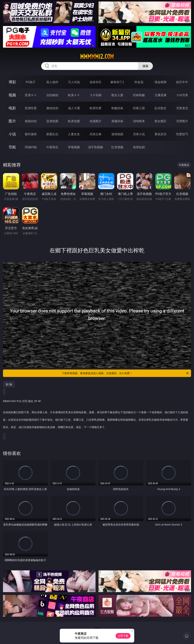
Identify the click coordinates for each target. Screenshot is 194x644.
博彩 (12, 82)
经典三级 (139, 108)
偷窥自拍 (31, 121)
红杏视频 (117, 147)
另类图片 (182, 121)
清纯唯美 (139, 121)
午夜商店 (52, 147)
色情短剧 (139, 147)
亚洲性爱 (31, 108)
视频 (12, 95)
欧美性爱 (96, 108)
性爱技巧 (182, 134)
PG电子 (31, 82)
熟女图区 (160, 121)
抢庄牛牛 (182, 82)
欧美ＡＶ (74, 95)
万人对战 (74, 82)
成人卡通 (74, 108)
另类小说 (139, 134)
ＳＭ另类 (182, 95)
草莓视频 (74, 147)
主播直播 (160, 95)
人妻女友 (74, 134)
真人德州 (52, 82)
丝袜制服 (139, 95)
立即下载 (123, 636)
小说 (12, 134)
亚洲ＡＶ (31, 95)
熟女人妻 (117, 95)
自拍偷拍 (52, 95)
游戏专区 (96, 82)
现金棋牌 (160, 82)
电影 (12, 108)
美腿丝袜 (117, 121)
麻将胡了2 (117, 82)
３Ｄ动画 (96, 95)
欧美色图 (74, 121)
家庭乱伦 (52, 134)
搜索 (145, 66)
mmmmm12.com (97, 57)
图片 (12, 121)
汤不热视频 (96, 147)
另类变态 (182, 108)
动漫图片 (96, 121)
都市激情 (31, 134)
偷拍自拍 (52, 108)
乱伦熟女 (160, 108)
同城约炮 (31, 147)
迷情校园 (117, 134)
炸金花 (139, 82)
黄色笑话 (160, 134)
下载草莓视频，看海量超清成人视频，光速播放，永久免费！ (125, 373)
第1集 (9, 384)
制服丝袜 (117, 108)
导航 (12, 147)
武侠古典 (96, 134)
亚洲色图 (52, 121)
